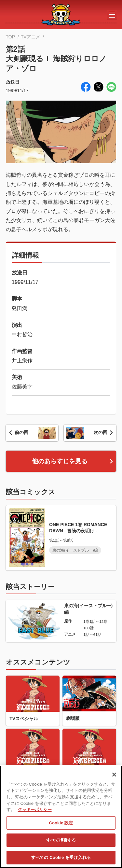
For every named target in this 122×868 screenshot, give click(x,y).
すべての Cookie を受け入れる (61, 861)
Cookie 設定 (61, 826)
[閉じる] (114, 778)
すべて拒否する (61, 843)
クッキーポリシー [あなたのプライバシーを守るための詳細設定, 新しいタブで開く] (35, 813)
